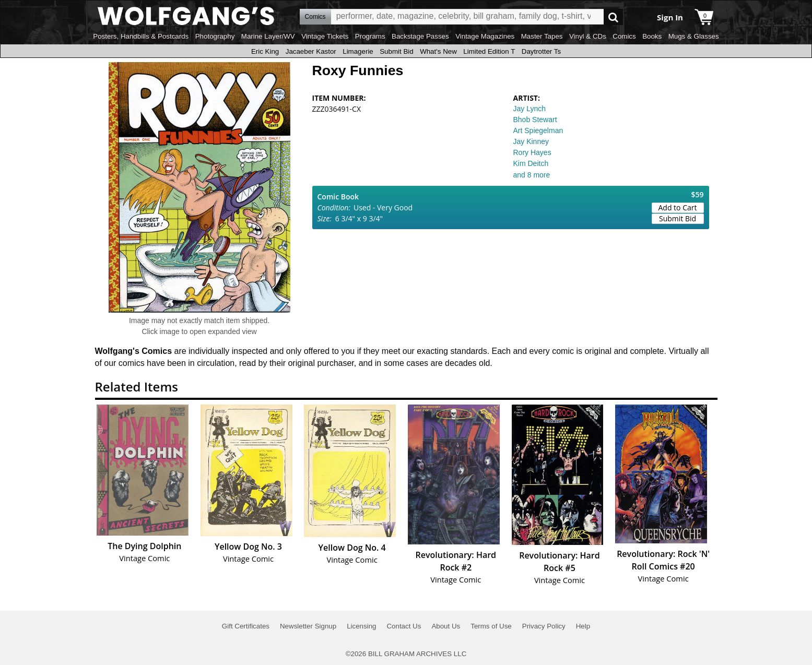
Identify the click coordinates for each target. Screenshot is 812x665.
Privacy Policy (544, 626)
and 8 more (532, 175)
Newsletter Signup (308, 626)
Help (583, 626)
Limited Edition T (489, 51)
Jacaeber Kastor (311, 51)
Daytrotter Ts (541, 51)
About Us (446, 626)
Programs (370, 36)
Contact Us (404, 626)
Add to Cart (678, 207)
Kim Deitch (531, 163)
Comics (624, 36)
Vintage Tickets (325, 36)
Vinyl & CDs (588, 36)
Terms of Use (491, 626)
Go (613, 17)
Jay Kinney (531, 141)
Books (652, 36)
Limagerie (358, 51)
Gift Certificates (246, 626)
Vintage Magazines (485, 36)
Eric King (265, 51)
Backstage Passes (420, 36)
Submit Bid (396, 51)
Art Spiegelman (538, 130)
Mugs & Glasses (694, 36)
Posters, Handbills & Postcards (141, 36)
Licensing (361, 626)
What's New (438, 51)
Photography (215, 36)
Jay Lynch (530, 109)
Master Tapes (542, 36)
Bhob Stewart (535, 120)
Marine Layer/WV (268, 36)
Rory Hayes (532, 152)
